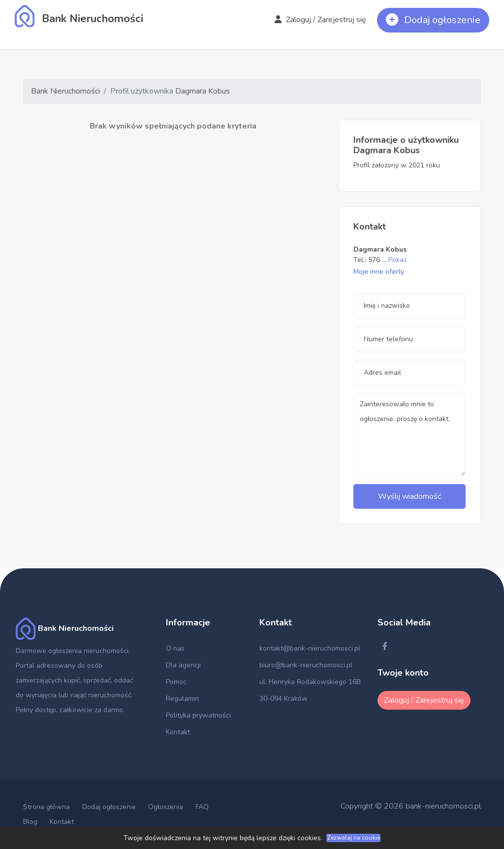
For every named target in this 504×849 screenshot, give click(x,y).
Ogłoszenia (166, 807)
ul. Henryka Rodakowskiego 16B (310, 682)
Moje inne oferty (379, 272)
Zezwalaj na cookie (354, 838)
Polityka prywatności (198, 715)
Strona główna (47, 807)
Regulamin (182, 699)
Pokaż (397, 260)
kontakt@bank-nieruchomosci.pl (310, 648)
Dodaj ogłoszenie (109, 807)
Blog (30, 822)
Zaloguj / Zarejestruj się (320, 20)
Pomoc (176, 682)
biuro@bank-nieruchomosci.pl (306, 665)
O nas (175, 648)
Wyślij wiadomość (409, 496)
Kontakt (178, 732)
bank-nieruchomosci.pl (443, 806)
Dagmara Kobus (203, 91)
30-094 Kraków (283, 699)
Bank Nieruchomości (65, 91)
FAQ (202, 807)
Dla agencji (183, 665)
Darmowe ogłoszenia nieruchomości (72, 651)
